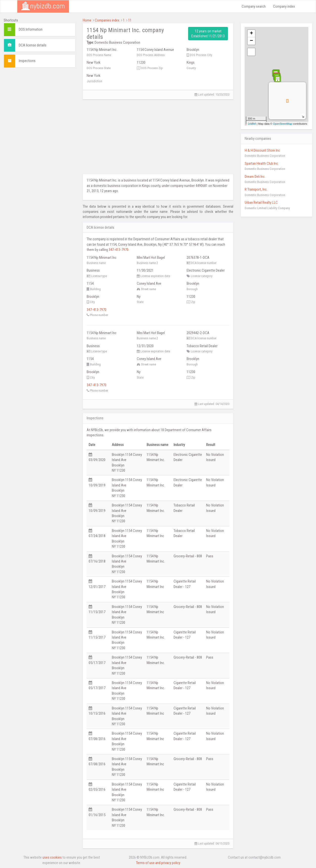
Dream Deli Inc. (255, 177)
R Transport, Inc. (256, 189)
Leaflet (252, 124)
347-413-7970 (118, 250)
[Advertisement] (39, 145)
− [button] (251, 41)
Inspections (27, 61)
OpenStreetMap (283, 124)
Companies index (107, 20)
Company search (254, 6)
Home (87, 20)
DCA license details (33, 45)
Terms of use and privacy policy (158, 863)
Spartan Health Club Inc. (262, 163)
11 (130, 20)
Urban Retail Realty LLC (261, 202)
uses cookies (52, 857)
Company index (284, 6)
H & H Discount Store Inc (262, 150)
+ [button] (251, 34)
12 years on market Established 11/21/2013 (208, 34)
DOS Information (31, 29)
